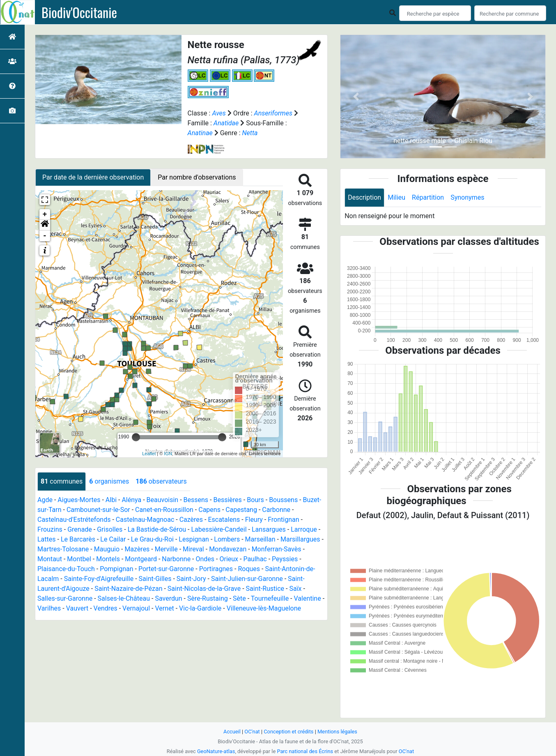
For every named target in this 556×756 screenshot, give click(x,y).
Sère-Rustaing (208, 598)
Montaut (50, 559)
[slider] (136, 437)
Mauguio (107, 549)
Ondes (205, 559)
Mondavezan (228, 549)
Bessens (196, 500)
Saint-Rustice (265, 589)
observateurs (161, 481)
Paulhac (255, 559)
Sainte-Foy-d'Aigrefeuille (99, 579)
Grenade (80, 529)
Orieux (229, 559)
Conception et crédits (288, 732)
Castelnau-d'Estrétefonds (74, 520)
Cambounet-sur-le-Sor (98, 510)
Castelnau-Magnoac (145, 520)
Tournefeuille (270, 598)
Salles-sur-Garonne (65, 598)
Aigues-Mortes (79, 500)
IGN (168, 454)
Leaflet (149, 454)
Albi (111, 500)
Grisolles (110, 529)
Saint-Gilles (155, 579)
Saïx (295, 589)
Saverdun (168, 598)
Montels (108, 559)
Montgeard (141, 559)
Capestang (241, 510)
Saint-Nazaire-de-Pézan (128, 589)
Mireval (193, 549)
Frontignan (283, 520)
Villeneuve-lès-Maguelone (264, 608)
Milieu (396, 197)
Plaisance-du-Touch (66, 569)
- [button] (45, 236)
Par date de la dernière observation (93, 177)
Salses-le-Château (124, 598)
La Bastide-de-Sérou (157, 529)
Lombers (227, 539)
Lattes (47, 539)
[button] (45, 225)
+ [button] (45, 214)
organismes (109, 481)
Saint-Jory (191, 579)
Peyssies (285, 559)
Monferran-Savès (277, 549)
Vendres (106, 608)
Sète (239, 598)
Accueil (232, 732)
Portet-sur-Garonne (166, 569)
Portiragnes (216, 569)
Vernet (164, 608)
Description (364, 197)
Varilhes (49, 608)
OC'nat (252, 732)
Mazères (137, 549)
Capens (209, 510)
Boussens (283, 500)
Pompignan (116, 569)
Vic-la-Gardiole (200, 608)
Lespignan (194, 539)
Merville (166, 549)
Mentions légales (337, 732)
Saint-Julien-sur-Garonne (247, 579)
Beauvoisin (163, 500)
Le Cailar (113, 539)
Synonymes (467, 197)
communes (62, 481)
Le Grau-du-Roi (152, 539)
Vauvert (77, 608)
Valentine (307, 598)
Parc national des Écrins (305, 751)
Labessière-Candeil (219, 529)
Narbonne (176, 559)
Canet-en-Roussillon (164, 510)
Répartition (428, 197)
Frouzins (50, 529)
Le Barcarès (78, 539)
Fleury (254, 520)
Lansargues (269, 529)
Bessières (227, 500)
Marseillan (260, 539)
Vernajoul (136, 608)
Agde (45, 500)
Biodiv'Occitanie (79, 12)
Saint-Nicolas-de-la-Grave (204, 589)
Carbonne (276, 510)
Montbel (79, 559)
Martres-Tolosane (63, 549)
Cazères (191, 520)
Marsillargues (300, 539)
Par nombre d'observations (197, 177)
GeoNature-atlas (216, 751)
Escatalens (224, 520)
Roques (249, 569)
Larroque (304, 529)
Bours (255, 500)
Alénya (131, 500)
